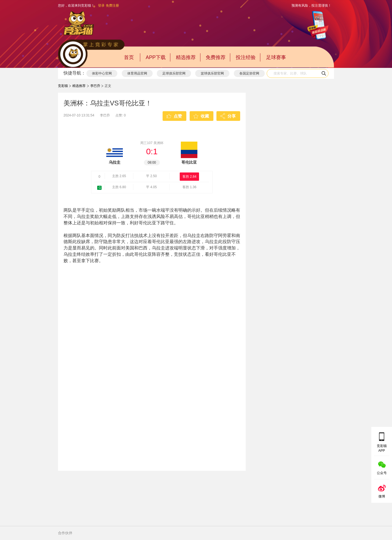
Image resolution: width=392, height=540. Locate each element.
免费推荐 (216, 57)
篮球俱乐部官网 (212, 73)
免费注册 (112, 6)
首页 (129, 57)
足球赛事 (276, 57)
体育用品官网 (137, 73)
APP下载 (156, 57)
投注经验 (246, 57)
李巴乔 (95, 86)
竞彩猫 (63, 86)
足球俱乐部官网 (174, 73)
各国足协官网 (249, 73)
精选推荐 (186, 57)
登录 (101, 6)
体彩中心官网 (102, 73)
